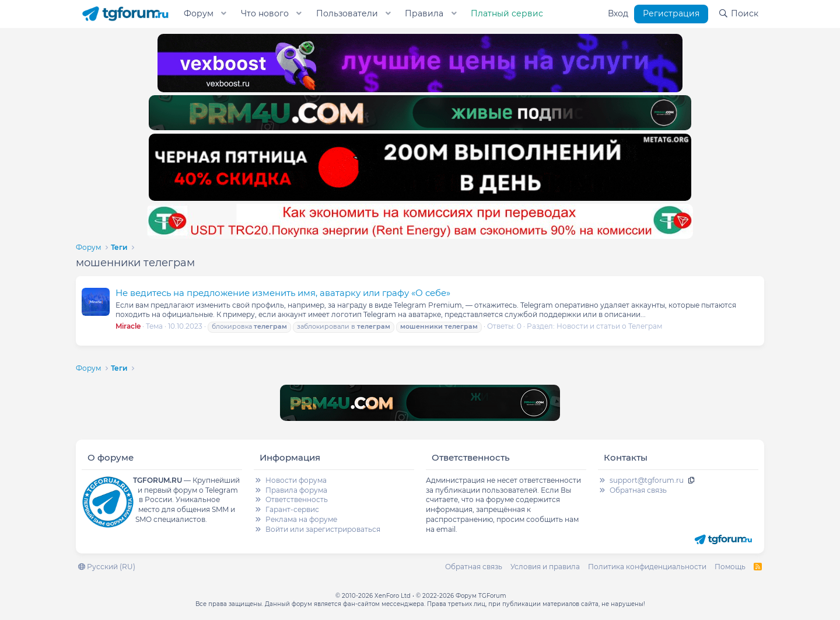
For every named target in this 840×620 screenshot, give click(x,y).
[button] (224, 14)
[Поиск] (738, 14)
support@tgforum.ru (647, 480)
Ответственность (297, 499)
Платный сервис (507, 13)
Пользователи (347, 13)
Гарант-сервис (292, 509)
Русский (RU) (107, 567)
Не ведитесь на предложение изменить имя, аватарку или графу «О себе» (283, 293)
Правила (424, 13)
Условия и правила (545, 567)
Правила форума (296, 490)
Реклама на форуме (301, 519)
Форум (199, 13)
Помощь (730, 567)
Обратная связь (638, 490)
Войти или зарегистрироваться (323, 529)
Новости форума (296, 480)
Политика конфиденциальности (647, 567)
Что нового (265, 13)
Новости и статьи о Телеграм (609, 326)
